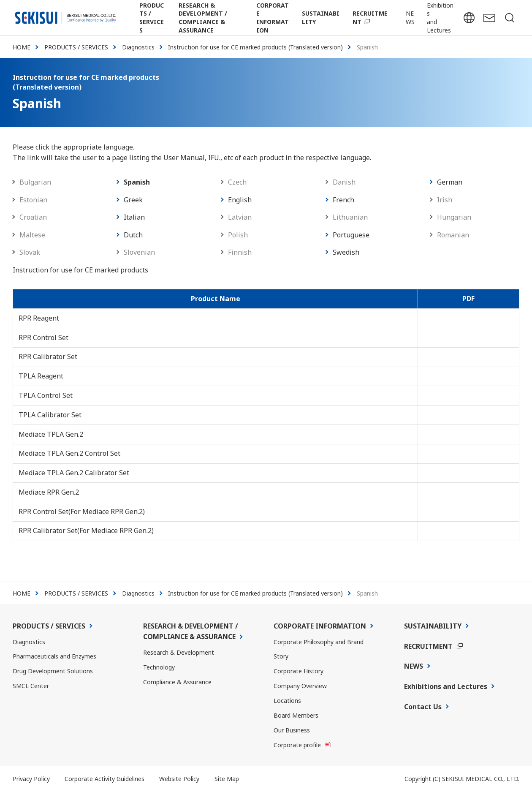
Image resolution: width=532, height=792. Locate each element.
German (450, 182)
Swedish (346, 252)
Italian (134, 217)
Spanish (137, 182)
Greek (133, 200)
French (343, 200)
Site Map (227, 779)
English (240, 200)
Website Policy (179, 779)
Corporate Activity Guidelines (104, 779)
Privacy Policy (31, 779)
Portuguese (351, 235)
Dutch (133, 235)
